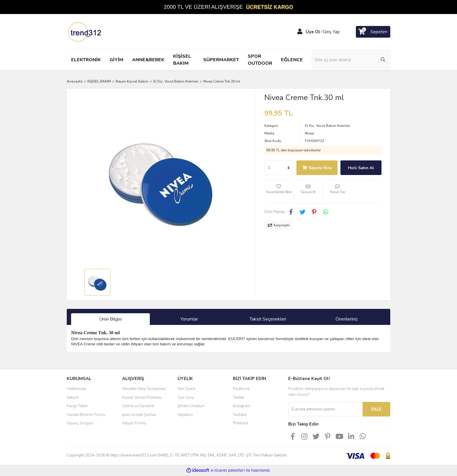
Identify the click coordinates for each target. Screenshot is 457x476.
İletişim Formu (134, 423)
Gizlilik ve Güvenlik (138, 406)
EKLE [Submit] (377, 409)
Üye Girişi (186, 398)
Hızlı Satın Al (361, 168)
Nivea (309, 133)
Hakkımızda (77, 389)
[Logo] (85, 32)
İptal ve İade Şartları (139, 415)
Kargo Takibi (77, 406)
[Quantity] (279, 168)
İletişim (73, 398)
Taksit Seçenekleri (268, 319)
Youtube (240, 415)
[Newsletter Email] (325, 409)
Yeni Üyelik (187, 389)
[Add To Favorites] (279, 191)
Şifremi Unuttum (191, 406)
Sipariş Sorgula (80, 423)
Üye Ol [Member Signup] (313, 32)
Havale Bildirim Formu (86, 415)
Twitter (239, 398)
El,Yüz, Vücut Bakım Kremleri (327, 126)
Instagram (241, 406)
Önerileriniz (347, 319)
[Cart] (373, 32)
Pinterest (240, 423)
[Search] (351, 60)
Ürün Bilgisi (110, 319)
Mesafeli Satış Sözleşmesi (144, 389)
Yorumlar (189, 319)
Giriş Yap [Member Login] (331, 32)
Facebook (241, 389)
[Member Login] (300, 32)
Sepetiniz (185, 415)
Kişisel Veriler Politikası (142, 398)
